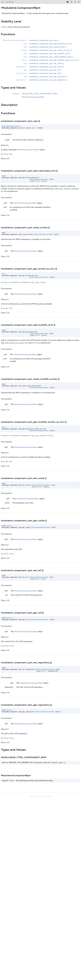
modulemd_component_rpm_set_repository (47, 76)
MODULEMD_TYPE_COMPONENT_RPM (39, 94)
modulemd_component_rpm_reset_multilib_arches (50, 57)
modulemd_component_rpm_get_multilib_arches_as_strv (53, 60)
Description (10, 2)
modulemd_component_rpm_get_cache (46, 67)
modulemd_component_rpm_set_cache (46, 63)
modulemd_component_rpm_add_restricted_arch (50, 44)
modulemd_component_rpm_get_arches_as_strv (49, 50)
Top (3, 2)
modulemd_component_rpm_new (43, 40)
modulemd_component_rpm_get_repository (47, 80)
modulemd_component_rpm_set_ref (44, 70)
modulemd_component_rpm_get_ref (44, 73)
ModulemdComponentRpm (33, 97)
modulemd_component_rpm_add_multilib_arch (49, 53)
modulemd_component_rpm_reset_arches (47, 47)
